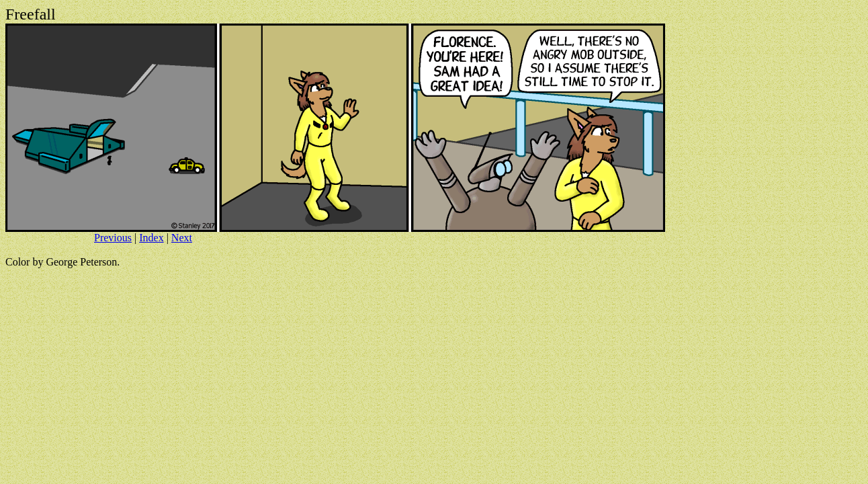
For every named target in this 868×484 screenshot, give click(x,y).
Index (151, 238)
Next (182, 238)
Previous (113, 238)
